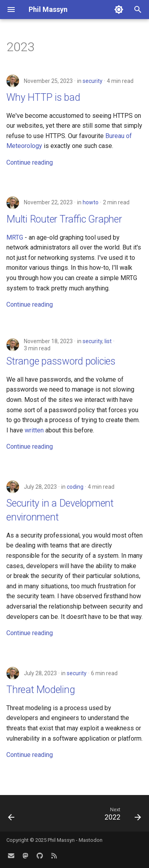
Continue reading (30, 162)
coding (75, 487)
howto (91, 202)
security (93, 81)
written (34, 430)
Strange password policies (61, 361)
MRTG (15, 237)
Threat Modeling (41, 690)
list (108, 341)
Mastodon (91, 840)
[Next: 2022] (122, 816)
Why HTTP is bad (43, 97)
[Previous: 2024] (12, 816)
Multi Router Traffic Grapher (64, 219)
